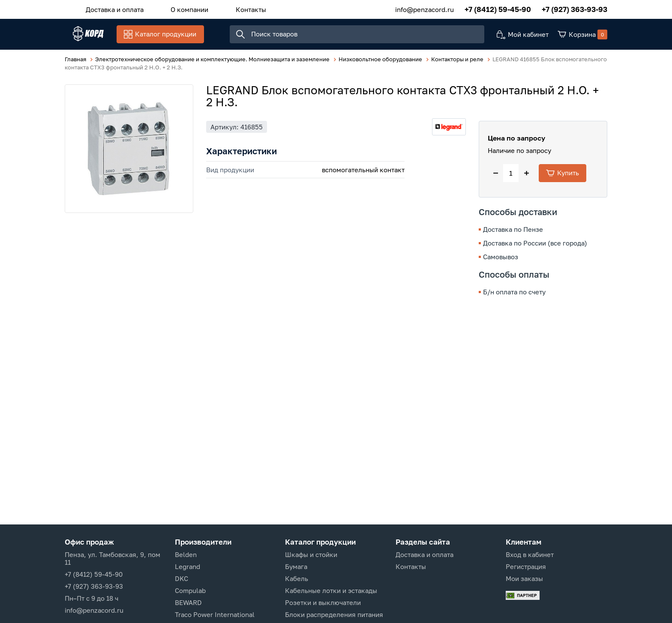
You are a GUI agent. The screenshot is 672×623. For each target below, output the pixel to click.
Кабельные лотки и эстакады (331, 590)
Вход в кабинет (530, 554)
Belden (186, 554)
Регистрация (526, 566)
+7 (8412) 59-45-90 (498, 8)
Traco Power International (215, 614)
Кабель (297, 578)
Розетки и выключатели (323, 602)
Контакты (230, 8)
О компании (177, 8)
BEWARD (188, 602)
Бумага (296, 566)
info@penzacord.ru (424, 8)
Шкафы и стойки (311, 554)
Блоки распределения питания (334, 614)
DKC (181, 578)
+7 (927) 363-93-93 (574, 8)
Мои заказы (524, 578)
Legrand (187, 566)
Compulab (190, 590)
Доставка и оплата (110, 8)
